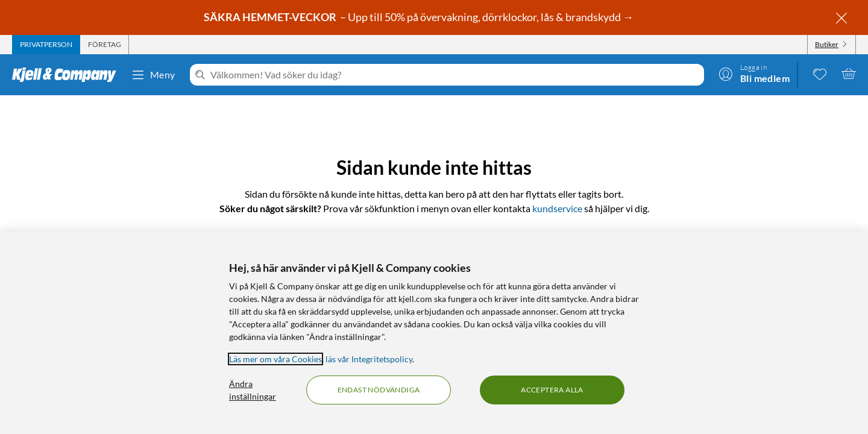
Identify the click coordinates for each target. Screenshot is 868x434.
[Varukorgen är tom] (849, 74)
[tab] (46, 45)
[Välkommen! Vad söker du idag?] (455, 75)
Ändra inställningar (253, 390)
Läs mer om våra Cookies (275, 359)
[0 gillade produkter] (820, 74)
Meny (153, 75)
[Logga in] (754, 74)
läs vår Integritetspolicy (369, 359)
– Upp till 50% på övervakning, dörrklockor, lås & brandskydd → (420, 17)
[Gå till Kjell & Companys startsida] (68, 75)
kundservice (557, 208)
